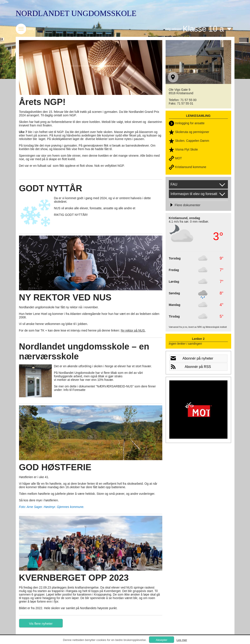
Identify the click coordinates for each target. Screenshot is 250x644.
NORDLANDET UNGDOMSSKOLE (76, 13)
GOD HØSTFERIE (55, 467)
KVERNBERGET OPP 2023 (74, 578)
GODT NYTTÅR (51, 188)
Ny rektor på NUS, (133, 330)
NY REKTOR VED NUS (65, 297)
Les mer (182, 640)
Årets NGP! (42, 102)
